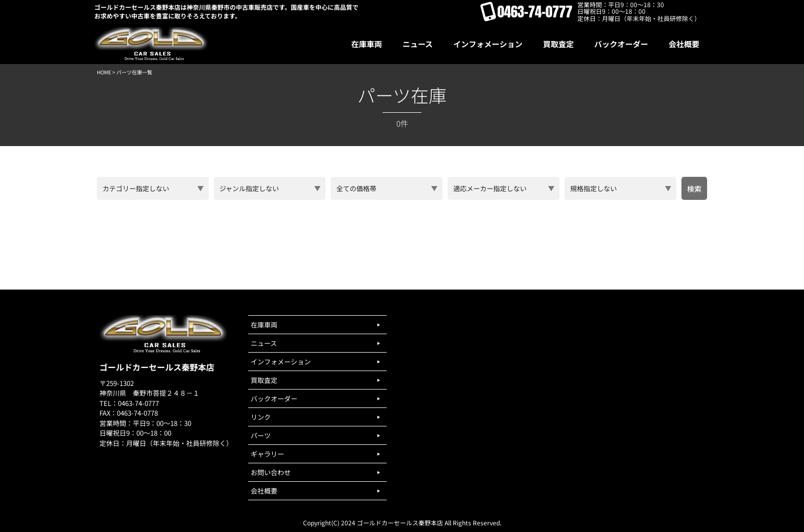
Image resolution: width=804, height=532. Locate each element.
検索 (694, 189)
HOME (104, 72)
